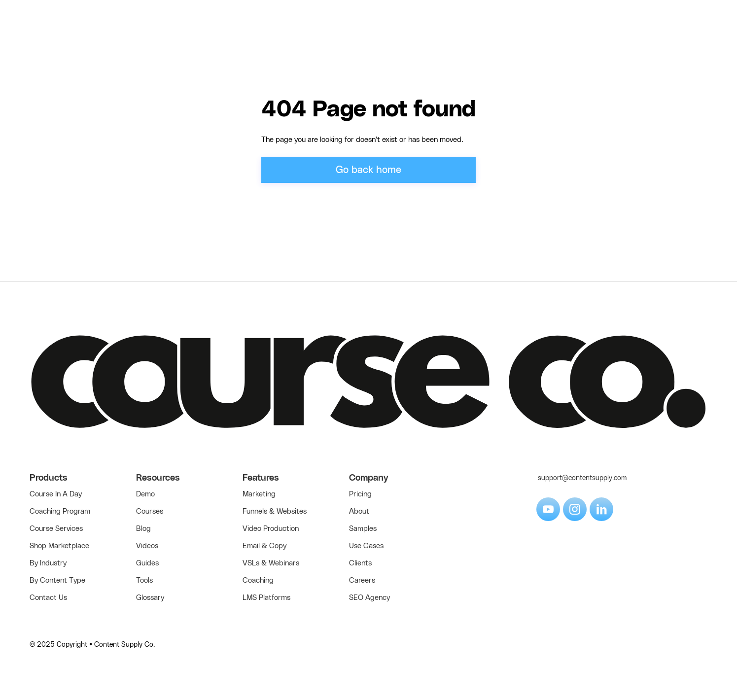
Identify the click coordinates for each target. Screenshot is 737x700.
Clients (360, 563)
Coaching (258, 580)
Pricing (360, 494)
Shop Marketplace (59, 546)
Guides (147, 563)
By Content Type (57, 580)
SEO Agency (369, 598)
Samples (363, 529)
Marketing (259, 494)
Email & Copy (264, 546)
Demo (145, 494)
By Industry (48, 563)
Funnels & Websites (275, 511)
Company (369, 478)
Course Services (56, 529)
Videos (147, 546)
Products (49, 478)
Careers (362, 580)
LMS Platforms (266, 598)
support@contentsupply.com (582, 478)
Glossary (150, 598)
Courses (150, 511)
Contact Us (48, 598)
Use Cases (366, 546)
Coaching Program (60, 511)
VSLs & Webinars (271, 563)
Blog (143, 529)
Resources (158, 478)
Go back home (368, 170)
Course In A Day (56, 494)
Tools (144, 580)
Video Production (271, 529)
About (359, 511)
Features (261, 478)
